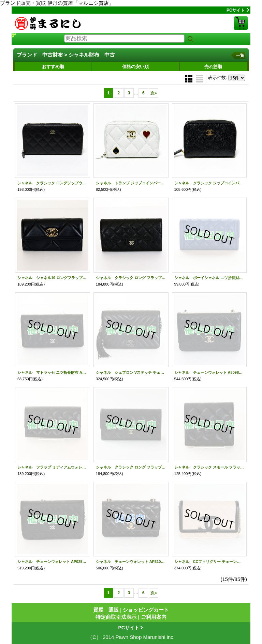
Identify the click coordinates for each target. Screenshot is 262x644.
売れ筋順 (213, 67)
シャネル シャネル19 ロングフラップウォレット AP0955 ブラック (53, 278)
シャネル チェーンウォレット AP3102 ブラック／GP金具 (131, 562)
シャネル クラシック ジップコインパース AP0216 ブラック (209, 183)
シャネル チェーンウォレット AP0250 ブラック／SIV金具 (53, 562)
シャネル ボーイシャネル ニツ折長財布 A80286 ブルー (209, 278)
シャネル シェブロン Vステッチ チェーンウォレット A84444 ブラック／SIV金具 (131, 372)
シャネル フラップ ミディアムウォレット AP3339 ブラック (53, 467)
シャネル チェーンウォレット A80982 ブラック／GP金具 (209, 372)
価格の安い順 (135, 67)
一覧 (240, 56)
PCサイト (236, 10)
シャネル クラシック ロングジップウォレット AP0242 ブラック (53, 183)
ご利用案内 (154, 617)
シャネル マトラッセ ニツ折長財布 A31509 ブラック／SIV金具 (53, 372)
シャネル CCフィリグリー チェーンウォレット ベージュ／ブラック (209, 562)
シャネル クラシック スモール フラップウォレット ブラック (209, 467)
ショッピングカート (241, 23)
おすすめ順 (53, 67)
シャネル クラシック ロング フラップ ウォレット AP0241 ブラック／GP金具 (131, 278)
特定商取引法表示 (116, 617)
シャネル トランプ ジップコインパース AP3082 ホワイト (131, 183)
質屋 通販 (106, 610)
